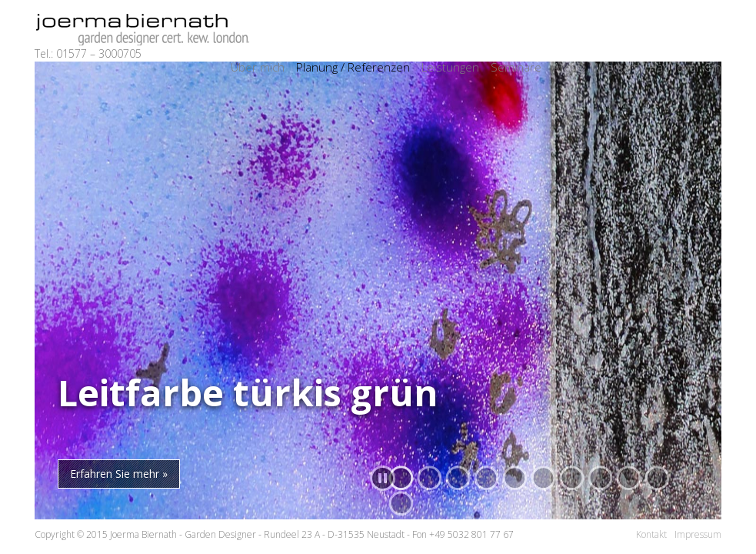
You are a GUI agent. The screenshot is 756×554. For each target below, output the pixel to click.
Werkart (617, 67)
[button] (600, 478)
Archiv (569, 67)
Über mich (258, 67)
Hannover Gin (685, 67)
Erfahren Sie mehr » (119, 474)
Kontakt (651, 534)
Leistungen (450, 67)
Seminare (516, 67)
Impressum (698, 534)
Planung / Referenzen (353, 67)
